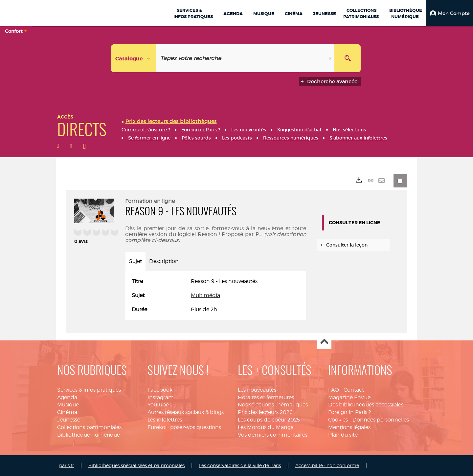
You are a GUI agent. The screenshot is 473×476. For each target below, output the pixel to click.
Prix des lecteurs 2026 (265, 412)
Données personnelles (381, 420)
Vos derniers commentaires (273, 435)
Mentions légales (349, 427)
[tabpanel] (216, 296)
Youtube (158, 405)
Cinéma (67, 412)
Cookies (338, 420)
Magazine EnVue (349, 397)
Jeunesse (69, 420)
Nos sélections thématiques (273, 405)
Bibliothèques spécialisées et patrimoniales (136, 465)
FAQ (334, 390)
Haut (324, 342)
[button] (449, 13)
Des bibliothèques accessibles (366, 405)
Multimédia (205, 295)
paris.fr (67, 465)
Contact (354, 390)
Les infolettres (165, 420)
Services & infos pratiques (89, 390)
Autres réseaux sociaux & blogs (186, 412)
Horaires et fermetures (266, 397)
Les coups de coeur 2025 (269, 420)
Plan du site (343, 435)
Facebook (160, 390)
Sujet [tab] (135, 261)
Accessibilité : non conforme (327, 465)
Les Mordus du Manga (266, 427)
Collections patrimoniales (89, 427)
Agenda (67, 397)
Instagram (161, 397)
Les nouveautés (257, 390)
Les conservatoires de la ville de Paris (240, 465)
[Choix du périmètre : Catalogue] (134, 58)
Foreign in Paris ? (349, 412)
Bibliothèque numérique (89, 435)
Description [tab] (164, 261)
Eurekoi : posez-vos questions (184, 427)
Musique (68, 405)
